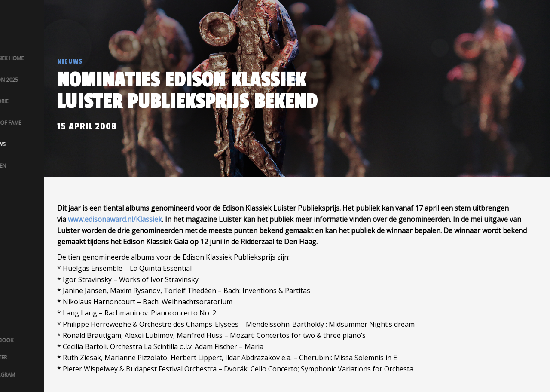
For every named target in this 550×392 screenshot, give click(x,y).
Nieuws (70, 61)
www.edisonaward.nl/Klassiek (115, 219)
